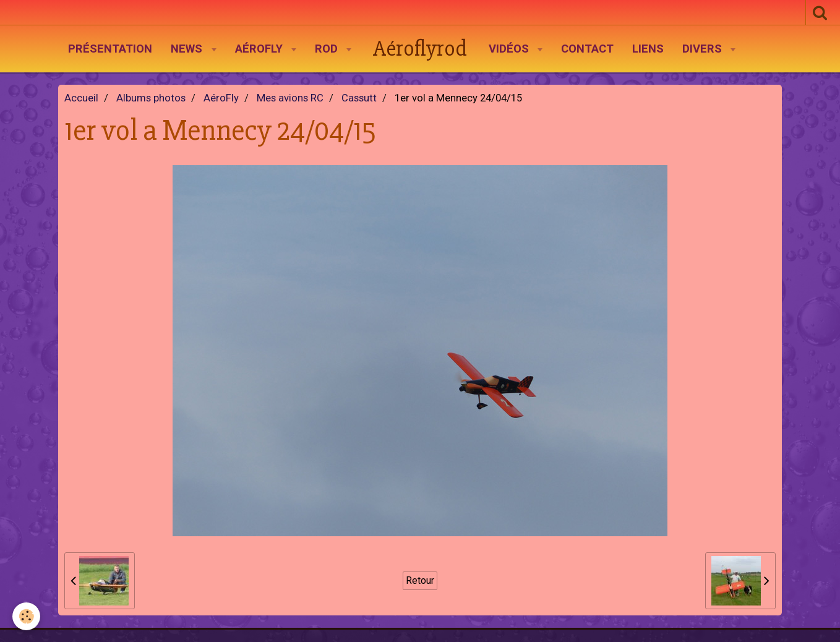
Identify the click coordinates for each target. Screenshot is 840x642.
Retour (420, 580)
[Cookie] (26, 616)
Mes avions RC (290, 98)
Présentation (110, 49)
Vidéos (510, 49)
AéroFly (260, 49)
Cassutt (359, 98)
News (188, 49)
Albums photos (151, 98)
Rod (328, 49)
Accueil (81, 98)
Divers (704, 49)
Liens (648, 49)
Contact (587, 49)
